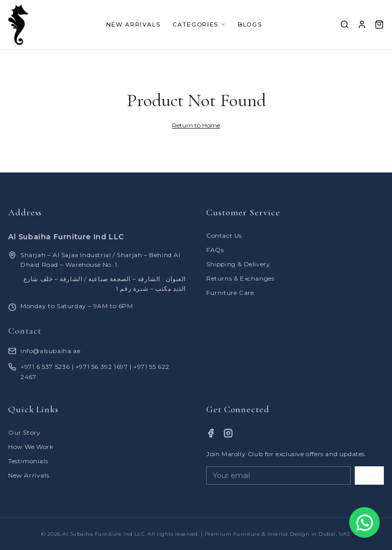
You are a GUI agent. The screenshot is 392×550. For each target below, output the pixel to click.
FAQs (215, 250)
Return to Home (196, 125)
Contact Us (224, 235)
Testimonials (28, 461)
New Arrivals (29, 475)
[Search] (345, 24)
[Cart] (379, 24)
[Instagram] (228, 433)
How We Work (31, 447)
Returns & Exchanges (240, 278)
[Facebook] (211, 433)
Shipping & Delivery (238, 264)
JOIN (369, 475)
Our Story (24, 432)
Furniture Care (230, 293)
